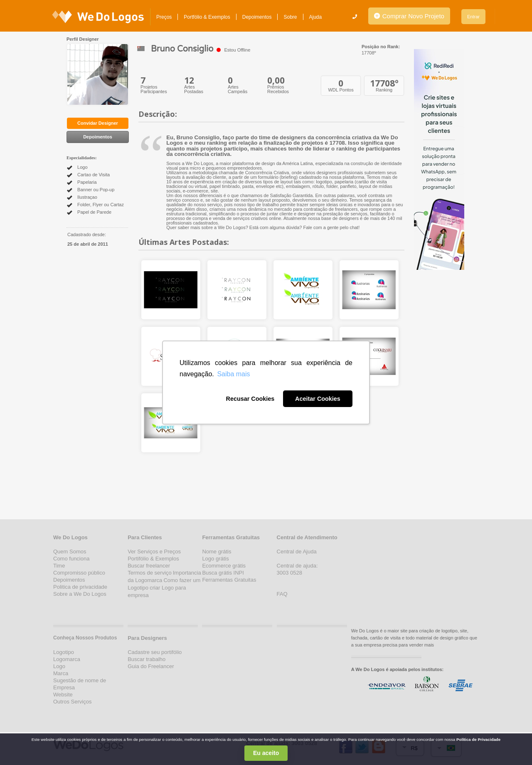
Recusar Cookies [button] (250, 399)
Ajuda (316, 17)
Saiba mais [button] (233, 374)
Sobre (290, 17)
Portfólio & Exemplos (207, 17)
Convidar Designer (98, 123)
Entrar (473, 17)
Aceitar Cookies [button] (318, 399)
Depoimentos (257, 17)
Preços (164, 17)
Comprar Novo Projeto (409, 16)
